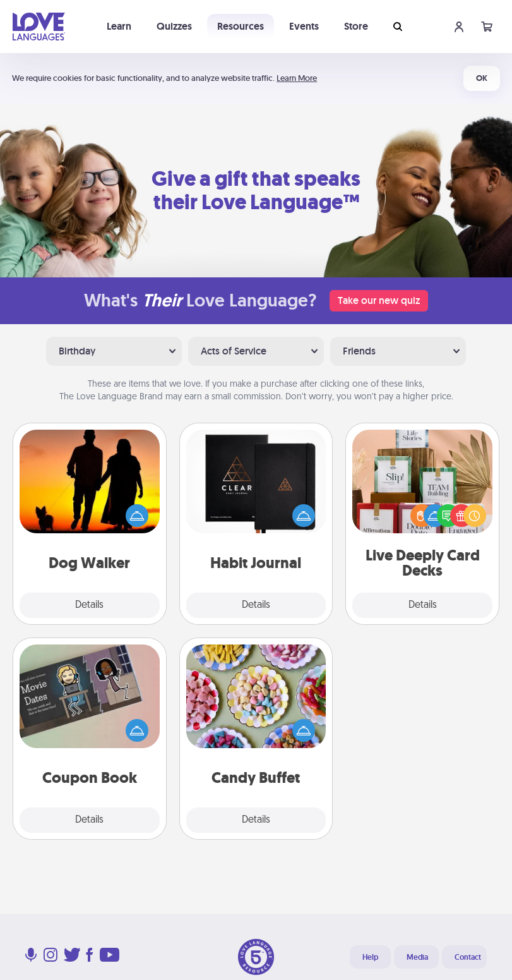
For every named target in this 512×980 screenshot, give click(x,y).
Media (417, 957)
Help (370, 957)
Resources (241, 26)
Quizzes (174, 26)
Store (356, 26)
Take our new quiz (379, 300)
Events (304, 26)
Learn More (297, 78)
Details (89, 605)
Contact (468, 957)
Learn (119, 26)
